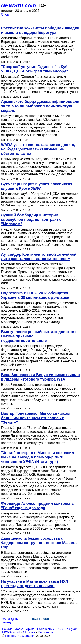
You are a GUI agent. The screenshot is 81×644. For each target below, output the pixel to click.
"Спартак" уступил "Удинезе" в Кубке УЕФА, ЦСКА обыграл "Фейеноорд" (36, 69)
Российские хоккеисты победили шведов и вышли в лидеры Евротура (40, 30)
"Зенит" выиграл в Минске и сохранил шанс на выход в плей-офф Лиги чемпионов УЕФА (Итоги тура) (38, 457)
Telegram (71, 629)
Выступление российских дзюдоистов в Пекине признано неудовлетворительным (39, 336)
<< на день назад (10, 621)
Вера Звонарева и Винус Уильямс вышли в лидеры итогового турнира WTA (40, 377)
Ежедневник (46, 629)
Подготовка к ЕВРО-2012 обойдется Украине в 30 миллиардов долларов (35, 295)
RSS (60, 629)
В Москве (29, 632)
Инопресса (46, 632)
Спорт (6, 14)
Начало (7, 629)
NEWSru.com (19, 5)
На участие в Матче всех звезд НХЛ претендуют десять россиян (35, 584)
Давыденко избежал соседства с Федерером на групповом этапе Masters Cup (39, 543)
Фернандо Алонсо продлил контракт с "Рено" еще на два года (37, 506)
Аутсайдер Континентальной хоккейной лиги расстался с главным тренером (39, 257)
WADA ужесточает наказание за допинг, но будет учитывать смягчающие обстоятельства (38, 149)
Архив (30, 629)
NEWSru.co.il (11, 632)
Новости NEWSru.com (20, 636)
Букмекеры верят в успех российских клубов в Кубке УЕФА (37, 186)
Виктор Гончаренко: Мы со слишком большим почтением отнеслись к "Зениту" (35, 418)
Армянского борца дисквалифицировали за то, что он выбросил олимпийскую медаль (40, 106)
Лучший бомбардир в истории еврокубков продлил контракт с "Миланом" (31, 220)
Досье (19, 629)
